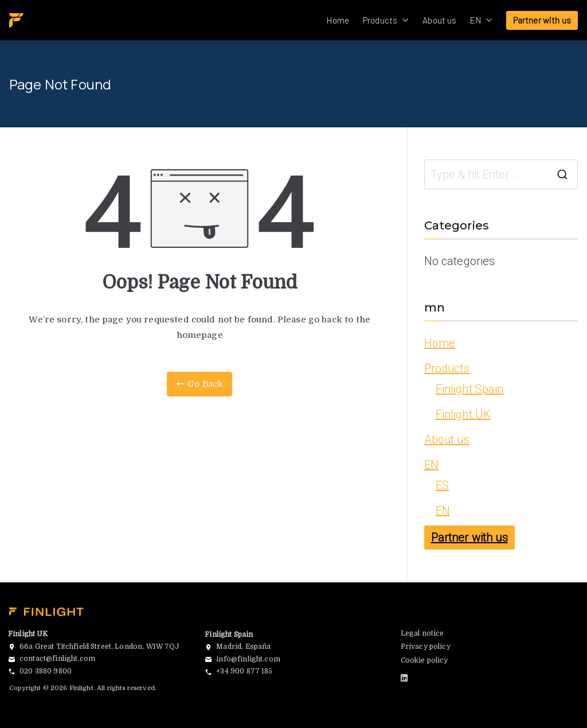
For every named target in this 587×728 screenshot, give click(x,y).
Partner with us (542, 20)
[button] (403, 20)
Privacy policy (426, 647)
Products (386, 20)
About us (439, 20)
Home (338, 20)
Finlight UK (463, 414)
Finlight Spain (470, 389)
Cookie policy (424, 660)
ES (442, 485)
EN (481, 20)
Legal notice (422, 633)
